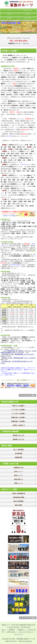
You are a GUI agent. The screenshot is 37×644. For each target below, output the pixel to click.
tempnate (29, 641)
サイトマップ (18, 634)
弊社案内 (9, 18)
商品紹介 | (23, 630)
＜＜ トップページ (8, 380)
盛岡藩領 (33, 251)
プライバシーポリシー (26, 632)
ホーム (9, 10)
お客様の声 (28, 14)
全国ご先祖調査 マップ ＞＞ (26, 380)
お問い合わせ (28, 18)
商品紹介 (9, 14)
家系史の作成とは (28, 10)
